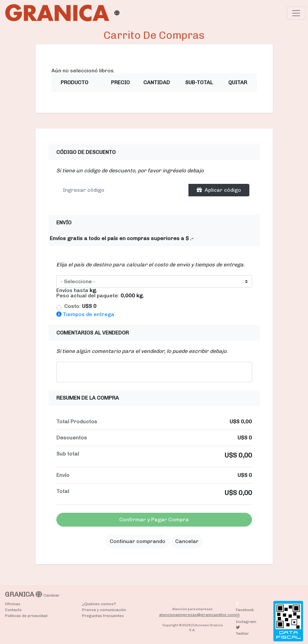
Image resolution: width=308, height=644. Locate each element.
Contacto (13, 610)
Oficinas (13, 604)
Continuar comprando (138, 541)
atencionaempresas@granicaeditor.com (197, 615)
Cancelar (187, 541)
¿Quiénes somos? (99, 604)
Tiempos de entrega (85, 314)
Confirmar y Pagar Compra (154, 520)
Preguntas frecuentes (103, 616)
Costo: (80, 306)
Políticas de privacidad (26, 616)
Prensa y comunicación (104, 610)
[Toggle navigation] (296, 13)
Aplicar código (219, 190)
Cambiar (52, 595)
